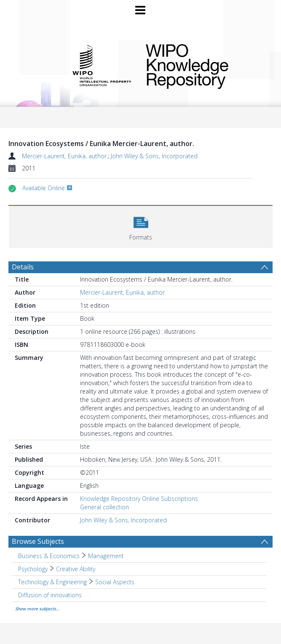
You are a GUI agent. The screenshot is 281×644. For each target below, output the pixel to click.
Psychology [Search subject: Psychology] (33, 569)
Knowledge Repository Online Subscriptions (139, 499)
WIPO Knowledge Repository (203, 65)
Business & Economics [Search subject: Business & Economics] (49, 556)
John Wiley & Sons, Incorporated (154, 156)
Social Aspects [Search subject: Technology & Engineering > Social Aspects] (115, 582)
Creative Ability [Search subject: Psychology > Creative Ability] (76, 569)
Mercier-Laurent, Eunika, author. (65, 156)
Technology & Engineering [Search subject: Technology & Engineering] (52, 582)
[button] (141, 226)
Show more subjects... (37, 609)
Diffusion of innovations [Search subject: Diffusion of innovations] (50, 595)
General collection (104, 507)
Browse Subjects (38, 541)
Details (23, 267)
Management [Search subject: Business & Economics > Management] (106, 556)
